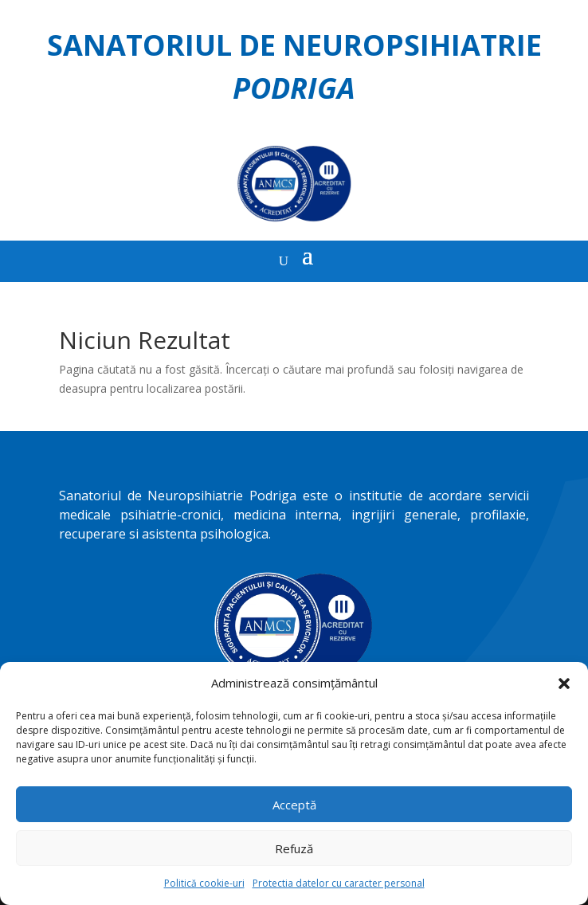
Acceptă (294, 805)
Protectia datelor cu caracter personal (339, 883)
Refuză (294, 848)
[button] (564, 684)
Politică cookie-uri (204, 883)
